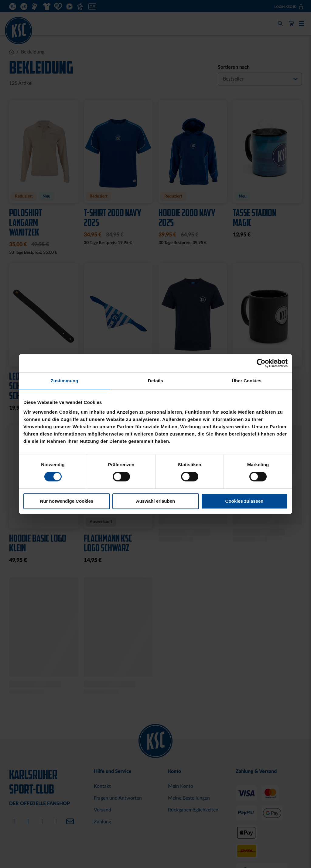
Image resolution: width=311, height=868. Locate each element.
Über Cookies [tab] (247, 381)
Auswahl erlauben (155, 501)
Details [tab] (155, 381)
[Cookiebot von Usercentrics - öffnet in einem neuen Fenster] (261, 363)
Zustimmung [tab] (65, 381)
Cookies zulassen (244, 501)
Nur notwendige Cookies (67, 501)
